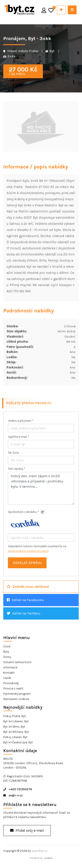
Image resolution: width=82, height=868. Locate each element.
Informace (10, 667)
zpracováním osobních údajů (28, 551)
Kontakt (9, 673)
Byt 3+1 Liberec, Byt (16, 721)
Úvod (7, 646)
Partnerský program (17, 694)
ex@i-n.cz (13, 795)
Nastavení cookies (16, 699)
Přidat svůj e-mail (27, 830)
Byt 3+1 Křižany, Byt (16, 732)
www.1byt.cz (39, 851)
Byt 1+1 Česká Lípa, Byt (18, 742)
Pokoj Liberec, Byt (15, 737)
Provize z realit (13, 688)
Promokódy (11, 683)
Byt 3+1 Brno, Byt (14, 727)
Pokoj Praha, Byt (15, 716)
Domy (7, 657)
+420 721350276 (18, 789)
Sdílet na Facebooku (25, 600)
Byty (6, 652)
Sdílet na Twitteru (24, 613)
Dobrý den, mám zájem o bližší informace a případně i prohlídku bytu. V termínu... (41, 488)
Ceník (7, 678)
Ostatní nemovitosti (17, 662)
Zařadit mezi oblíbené (28, 587)
